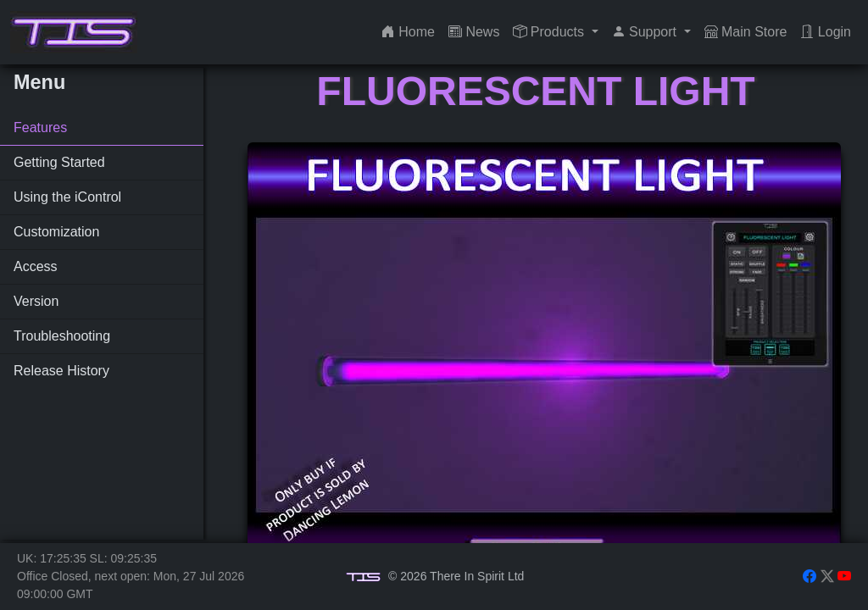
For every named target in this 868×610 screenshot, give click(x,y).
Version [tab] (36, 301)
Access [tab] (36, 266)
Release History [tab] (61, 371)
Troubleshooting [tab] (62, 336)
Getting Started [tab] (59, 162)
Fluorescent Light (535, 91)
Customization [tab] (56, 232)
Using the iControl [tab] (67, 197)
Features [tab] (40, 128)
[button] (555, 32)
